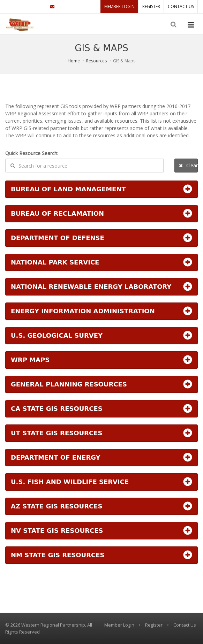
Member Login (119, 6)
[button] (101, 189)
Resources (96, 61)
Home (74, 61)
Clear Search (188, 165)
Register (151, 6)
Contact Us (181, 6)
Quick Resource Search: (32, 153)
